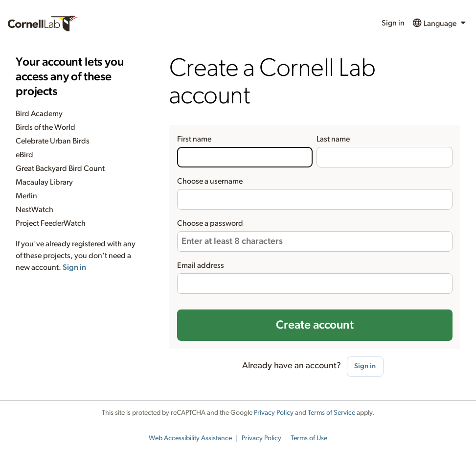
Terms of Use (309, 438)
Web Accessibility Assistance (190, 438)
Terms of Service (331, 413)
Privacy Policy (274, 413)
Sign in (393, 23)
